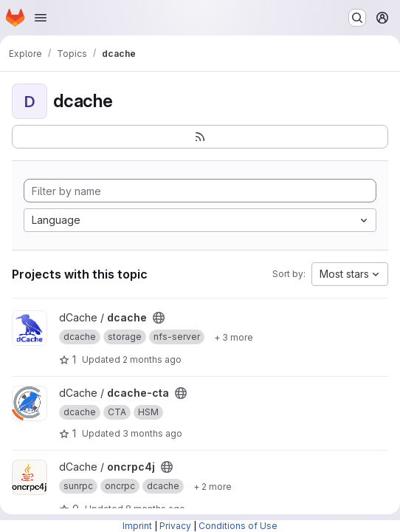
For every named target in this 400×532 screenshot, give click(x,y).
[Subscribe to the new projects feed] (200, 137)
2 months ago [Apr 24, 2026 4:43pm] (152, 359)
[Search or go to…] (357, 18)
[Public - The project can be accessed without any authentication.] (159, 318)
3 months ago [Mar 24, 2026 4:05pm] (152, 433)
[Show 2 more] (213, 486)
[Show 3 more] (234, 337)
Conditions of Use (238, 526)
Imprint (137, 526)
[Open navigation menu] (41, 18)
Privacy (175, 526)
